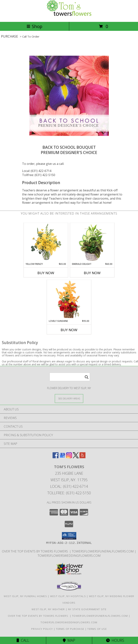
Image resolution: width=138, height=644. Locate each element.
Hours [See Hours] (115, 640)
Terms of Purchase (70, 629)
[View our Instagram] (69, 457)
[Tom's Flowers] (69, 16)
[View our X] (76, 457)
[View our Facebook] (56, 457)
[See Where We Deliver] (69, 398)
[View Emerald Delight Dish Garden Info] (92, 243)
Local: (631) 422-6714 (37, 171)
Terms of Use (97, 629)
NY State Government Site (87, 609)
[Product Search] (70, 377)
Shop (34, 26)
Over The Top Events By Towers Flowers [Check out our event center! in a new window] (36, 551)
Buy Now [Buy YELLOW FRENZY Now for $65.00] (46, 273)
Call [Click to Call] (23, 640)
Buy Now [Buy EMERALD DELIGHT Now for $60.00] (92, 273)
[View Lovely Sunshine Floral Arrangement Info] (69, 300)
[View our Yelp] (82, 457)
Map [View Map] (69, 640)
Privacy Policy (42, 629)
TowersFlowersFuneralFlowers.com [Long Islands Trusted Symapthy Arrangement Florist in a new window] (103, 551)
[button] (69, 536)
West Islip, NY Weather (48, 609)
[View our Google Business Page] (62, 457)
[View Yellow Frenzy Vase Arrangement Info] (46, 243)
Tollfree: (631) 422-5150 (39, 175)
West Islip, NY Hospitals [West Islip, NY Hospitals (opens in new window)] (68, 596)
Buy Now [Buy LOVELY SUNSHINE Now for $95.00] (69, 330)
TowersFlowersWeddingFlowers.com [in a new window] (69, 556)
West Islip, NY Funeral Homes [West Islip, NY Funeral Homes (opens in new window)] (25, 596)
